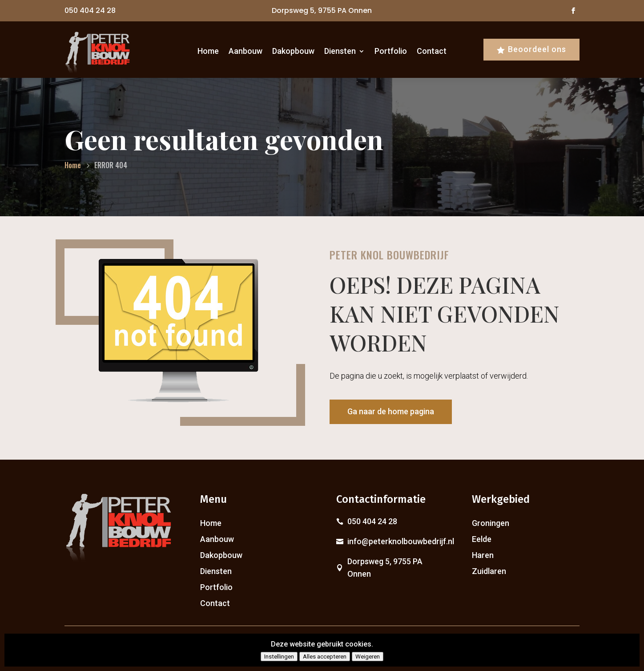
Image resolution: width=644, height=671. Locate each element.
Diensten (340, 51)
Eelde (482, 539)
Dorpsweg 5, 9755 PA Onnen (322, 10)
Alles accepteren (325, 657)
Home (208, 51)
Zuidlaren (489, 571)
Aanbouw (246, 51)
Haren (483, 555)
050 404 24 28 (90, 10)
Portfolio (391, 51)
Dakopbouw (293, 51)
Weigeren (368, 657)
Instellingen (279, 657)
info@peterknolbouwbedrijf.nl (401, 541)
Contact (432, 51)
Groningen (491, 523)
